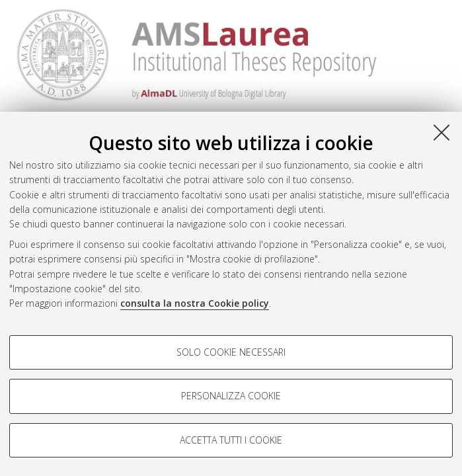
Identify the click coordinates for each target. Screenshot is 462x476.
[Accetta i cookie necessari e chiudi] (442, 132)
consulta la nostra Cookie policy (195, 303)
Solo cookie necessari (231, 352)
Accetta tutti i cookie (231, 440)
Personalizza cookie (231, 396)
